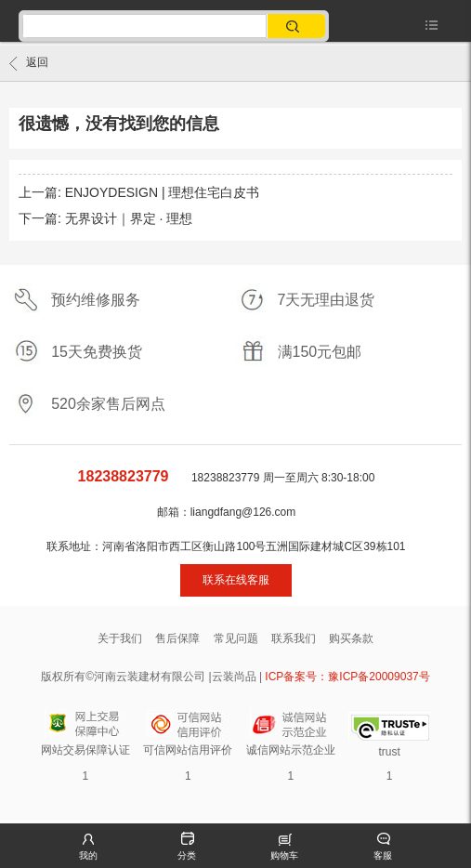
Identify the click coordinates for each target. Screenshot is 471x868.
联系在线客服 (236, 580)
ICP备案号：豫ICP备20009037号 (347, 677)
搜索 (294, 26)
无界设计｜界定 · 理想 (129, 218)
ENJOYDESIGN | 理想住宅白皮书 (163, 192)
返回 (29, 63)
